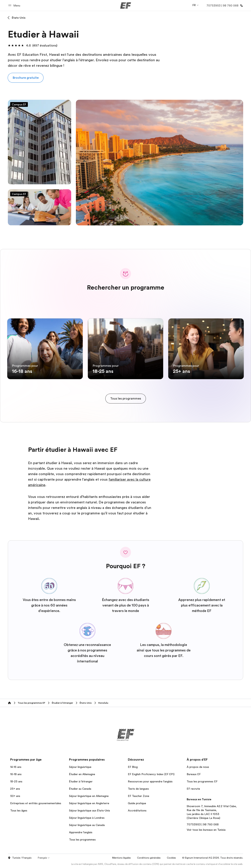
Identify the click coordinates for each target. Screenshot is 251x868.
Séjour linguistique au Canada (87, 825)
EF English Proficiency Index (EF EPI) (151, 774)
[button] (15, 5)
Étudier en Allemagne (82, 774)
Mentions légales (121, 858)
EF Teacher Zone (139, 796)
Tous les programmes (82, 840)
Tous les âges (19, 810)
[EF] (126, 5)
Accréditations (137, 810)
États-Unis (19, 18)
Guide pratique (137, 803)
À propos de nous (198, 767)
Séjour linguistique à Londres (87, 818)
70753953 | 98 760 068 (203, 824)
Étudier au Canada (80, 789)
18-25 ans (16, 781)
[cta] (126, 399)
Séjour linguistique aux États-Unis (90, 810)
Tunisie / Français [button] (20, 858)
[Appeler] (224, 5)
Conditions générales (149, 858)
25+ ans (15, 789)
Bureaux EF (194, 774)
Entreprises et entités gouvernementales (36, 803)
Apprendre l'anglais (81, 832)
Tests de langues (138, 789)
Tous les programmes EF (202, 781)
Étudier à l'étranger (81, 781)
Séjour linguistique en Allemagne (89, 796)
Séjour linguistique (80, 767)
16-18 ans (16, 774)
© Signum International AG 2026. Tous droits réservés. (213, 858)
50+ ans (15, 796)
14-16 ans (16, 767)
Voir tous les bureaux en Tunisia (206, 830)
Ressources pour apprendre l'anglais (150, 781)
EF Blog (133, 767)
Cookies (171, 858)
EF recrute (193, 789)
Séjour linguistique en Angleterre (89, 803)
